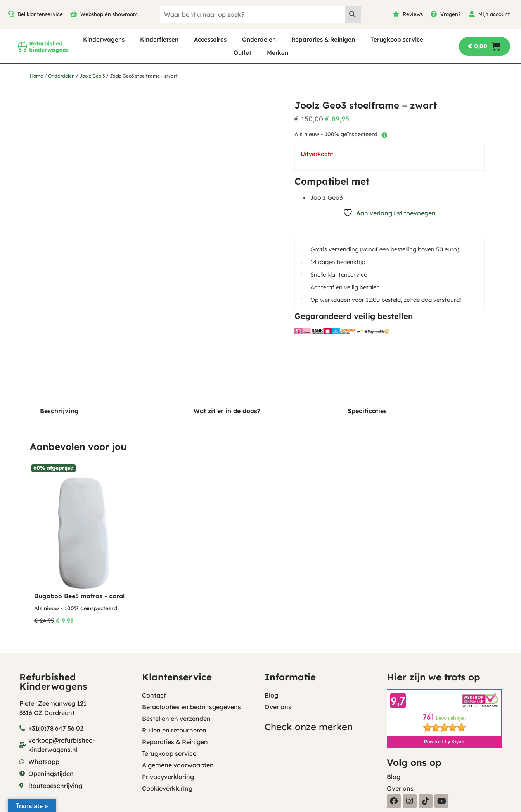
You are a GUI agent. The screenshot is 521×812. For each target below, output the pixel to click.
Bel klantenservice (40, 14)
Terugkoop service (397, 39)
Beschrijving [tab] (59, 411)
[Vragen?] (434, 14)
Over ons (278, 707)
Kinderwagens (104, 39)
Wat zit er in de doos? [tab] (227, 411)
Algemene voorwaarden (178, 765)
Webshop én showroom (109, 14)
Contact (154, 695)
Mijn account (494, 14)
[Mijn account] (472, 14)
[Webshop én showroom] (74, 14)
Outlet (242, 53)
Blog (271, 695)
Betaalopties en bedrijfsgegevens (191, 707)
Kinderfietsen (159, 39)
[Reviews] (396, 14)
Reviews (413, 14)
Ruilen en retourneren (174, 730)
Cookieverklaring (167, 788)
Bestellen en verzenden (176, 719)
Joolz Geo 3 (92, 76)
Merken (278, 53)
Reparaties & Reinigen (323, 39)
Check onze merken (309, 727)
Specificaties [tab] (367, 411)
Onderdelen (259, 39)
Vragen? (451, 14)
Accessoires (210, 39)
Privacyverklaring (168, 777)
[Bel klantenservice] (11, 14)
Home (36, 76)
